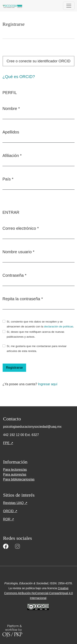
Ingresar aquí (48, 384)
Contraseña (14, 275)
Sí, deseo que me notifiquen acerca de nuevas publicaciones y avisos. (35, 334)
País (8, 179)
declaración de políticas (59, 326)
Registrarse (14, 368)
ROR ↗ (9, 519)
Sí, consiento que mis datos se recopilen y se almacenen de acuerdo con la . (40, 324)
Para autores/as (15, 474)
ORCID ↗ (10, 511)
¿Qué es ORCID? (19, 77)
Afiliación (12, 155)
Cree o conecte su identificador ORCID (38, 61)
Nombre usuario (18, 251)
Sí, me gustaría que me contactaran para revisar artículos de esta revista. (37, 349)
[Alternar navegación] (69, 6)
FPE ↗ (8, 443)
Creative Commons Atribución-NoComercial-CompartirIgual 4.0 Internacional (38, 593)
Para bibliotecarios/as (19, 479)
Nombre (11, 108)
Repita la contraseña (23, 298)
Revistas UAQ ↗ (15, 503)
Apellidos (11, 132)
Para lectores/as (15, 470)
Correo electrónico (21, 228)
